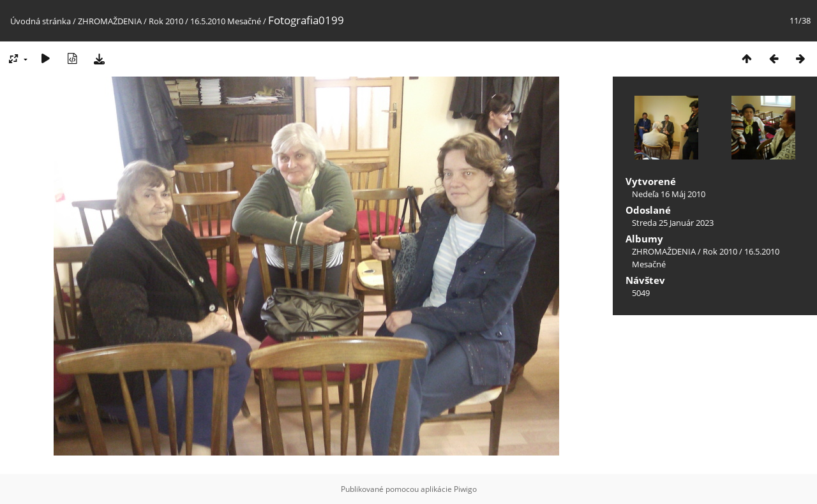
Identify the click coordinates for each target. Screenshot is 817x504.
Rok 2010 (166, 21)
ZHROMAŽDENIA (110, 21)
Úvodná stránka (41, 21)
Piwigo (465, 489)
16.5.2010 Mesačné (226, 21)
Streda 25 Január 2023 (673, 223)
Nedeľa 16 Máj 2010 (669, 194)
